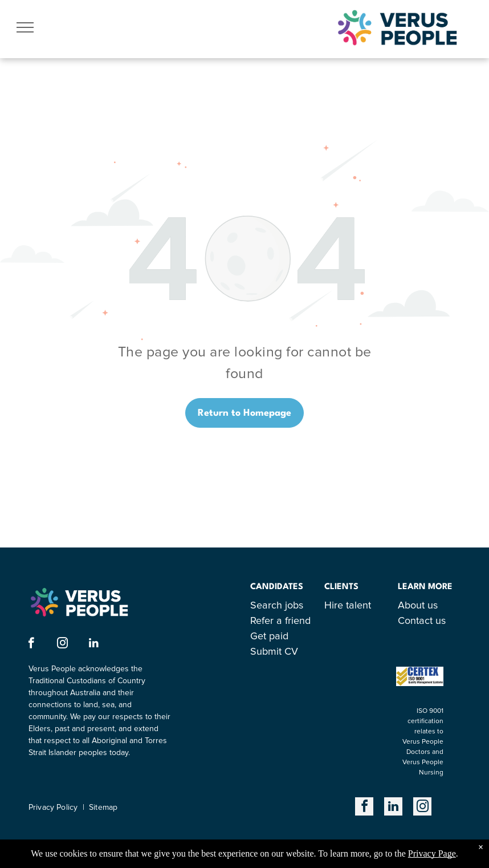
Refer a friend (280, 621)
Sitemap (103, 808)
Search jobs (277, 606)
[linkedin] (94, 644)
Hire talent (348, 606)
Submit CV (274, 652)
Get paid (269, 636)
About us (418, 606)
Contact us (422, 621)
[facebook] (31, 644)
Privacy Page (432, 853)
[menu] (25, 27)
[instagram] (62, 644)
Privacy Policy (53, 808)
